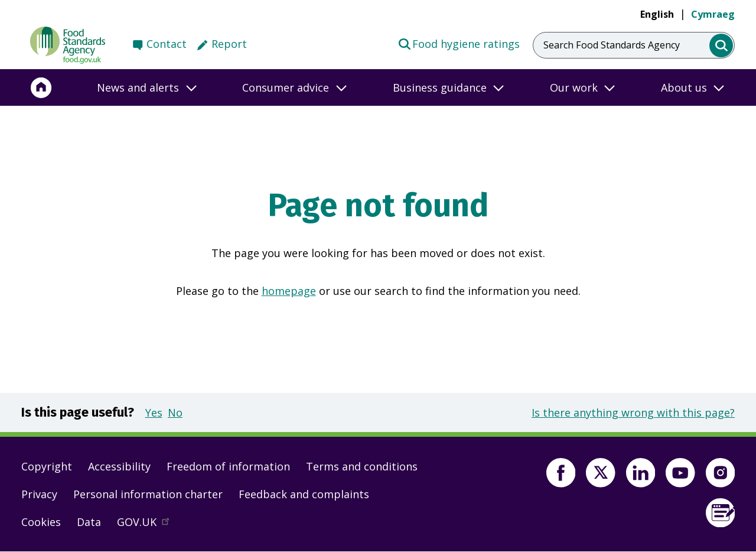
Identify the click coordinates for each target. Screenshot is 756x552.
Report (229, 44)
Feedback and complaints (304, 494)
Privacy (39, 494)
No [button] (175, 413)
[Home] (41, 87)
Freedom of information (228, 466)
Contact (167, 44)
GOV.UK (148, 525)
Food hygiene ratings (459, 43)
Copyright (47, 466)
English (657, 14)
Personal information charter (148, 494)
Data (89, 522)
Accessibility (119, 466)
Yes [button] (154, 413)
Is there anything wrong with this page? (633, 413)
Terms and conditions (362, 466)
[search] (721, 46)
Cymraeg (713, 14)
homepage (289, 291)
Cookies (41, 522)
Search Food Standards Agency (612, 45)
